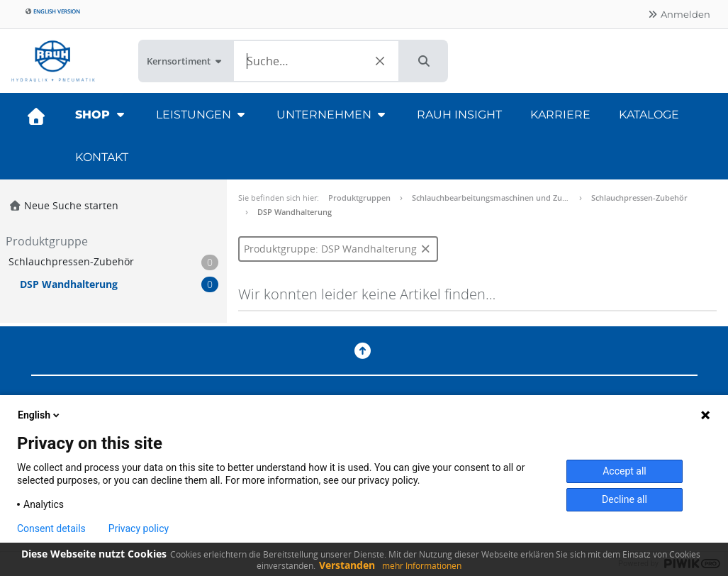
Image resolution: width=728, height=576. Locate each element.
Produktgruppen (359, 198)
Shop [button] (101, 115)
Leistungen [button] (202, 115)
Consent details (51, 528)
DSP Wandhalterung (295, 212)
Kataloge (649, 115)
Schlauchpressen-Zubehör (639, 198)
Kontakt (102, 157)
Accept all (625, 471)
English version (52, 11)
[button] (424, 61)
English (40, 415)
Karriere (560, 115)
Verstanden (347, 565)
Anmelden (679, 14)
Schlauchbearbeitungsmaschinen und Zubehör (498, 198)
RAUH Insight (459, 115)
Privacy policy (139, 528)
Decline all (625, 499)
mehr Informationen (422, 566)
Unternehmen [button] (332, 115)
